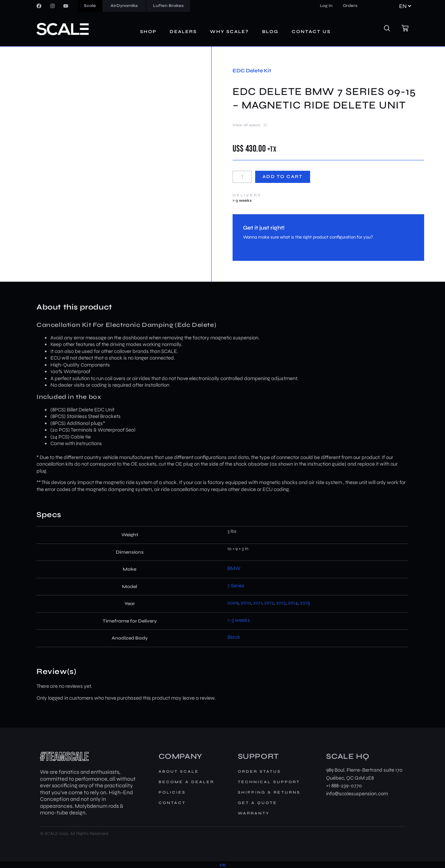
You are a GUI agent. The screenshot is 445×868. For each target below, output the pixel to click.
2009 (233, 603)
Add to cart (283, 177)
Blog (270, 32)
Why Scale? (229, 32)
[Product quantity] (242, 177)
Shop (148, 32)
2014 (293, 603)
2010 (246, 603)
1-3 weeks (239, 620)
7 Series (236, 586)
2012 (269, 603)
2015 (305, 603)
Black (234, 637)
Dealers (183, 32)
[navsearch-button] (391, 29)
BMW (234, 568)
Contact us (311, 32)
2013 (281, 603)
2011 (258, 603)
